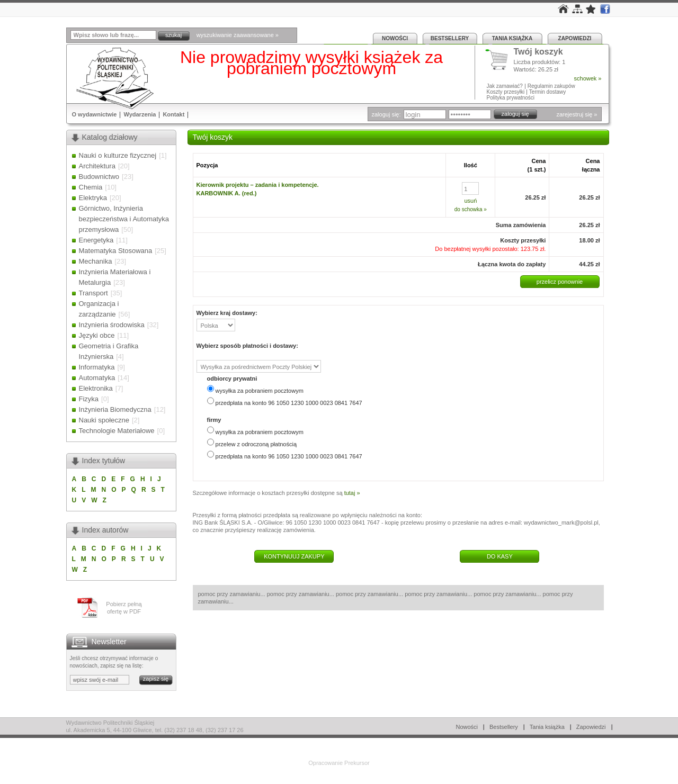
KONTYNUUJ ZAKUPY (294, 556)
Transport (93, 293)
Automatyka (97, 378)
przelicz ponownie (560, 282)
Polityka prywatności (511, 98)
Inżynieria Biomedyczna (115, 409)
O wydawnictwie (95, 114)
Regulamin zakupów (551, 86)
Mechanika (96, 261)
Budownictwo (99, 177)
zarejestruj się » (577, 114)
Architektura (97, 166)
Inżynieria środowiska (112, 325)
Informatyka (97, 367)
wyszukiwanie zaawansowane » (238, 35)
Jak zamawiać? (505, 86)
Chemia (91, 187)
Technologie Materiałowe (117, 431)
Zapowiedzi (575, 38)
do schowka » (471, 209)
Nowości (395, 38)
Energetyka (96, 240)
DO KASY (500, 556)
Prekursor (357, 763)
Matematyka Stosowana (116, 251)
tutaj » (352, 493)
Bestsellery (450, 38)
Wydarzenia (140, 114)
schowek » (588, 78)
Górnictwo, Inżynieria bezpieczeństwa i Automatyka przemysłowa (124, 219)
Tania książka (512, 38)
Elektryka (93, 198)
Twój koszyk (538, 52)
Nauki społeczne (104, 420)
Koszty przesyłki (506, 92)
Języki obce (97, 335)
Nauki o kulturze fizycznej (118, 155)
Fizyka (89, 399)
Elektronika (96, 388)
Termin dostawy (547, 92)
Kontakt (173, 114)
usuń (470, 201)
